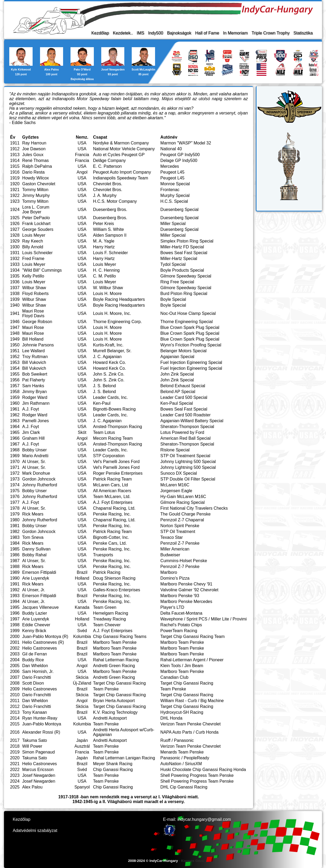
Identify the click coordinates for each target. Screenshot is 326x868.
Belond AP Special (178, 392)
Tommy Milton (35, 190)
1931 (15, 253)
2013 (15, 712)
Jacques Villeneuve (41, 607)
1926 (15, 224)
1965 (15, 432)
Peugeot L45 (172, 172)
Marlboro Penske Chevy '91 (186, 584)
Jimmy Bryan (34, 392)
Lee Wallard (34, 351)
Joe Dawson (34, 149)
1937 (15, 288)
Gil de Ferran (35, 654)
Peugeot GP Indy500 (180, 155)
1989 (15, 572)
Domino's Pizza (175, 578)
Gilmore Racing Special (182, 502)
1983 (15, 537)
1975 (15, 491)
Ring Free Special (177, 282)
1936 (15, 282)
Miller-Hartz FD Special (182, 247)
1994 (15, 602)
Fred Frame (33, 259)
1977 (15, 502)
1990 (15, 578)
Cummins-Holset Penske (184, 561)
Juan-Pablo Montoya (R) (45, 636)
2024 (15, 781)
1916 (15, 172)
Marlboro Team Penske (182, 642)
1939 (15, 299)
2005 (15, 666)
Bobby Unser (35, 450)
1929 (15, 241)
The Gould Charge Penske (185, 514)
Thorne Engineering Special (186, 322)
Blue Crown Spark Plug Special (190, 327)
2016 (15, 732)
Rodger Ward (35, 397)
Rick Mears (33, 514)
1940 (15, 305)
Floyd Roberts (36, 294)
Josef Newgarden (39, 775)
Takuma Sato (35, 740)
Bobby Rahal (34, 555)
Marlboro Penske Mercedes (186, 602)
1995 (15, 607)
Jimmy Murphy (36, 195)
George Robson (37, 322)
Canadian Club (174, 677)
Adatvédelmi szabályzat (35, 830)
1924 (15, 210)
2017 (15, 740)
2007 (15, 677)
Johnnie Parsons (38, 345)
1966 (15, 438)
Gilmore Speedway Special (186, 276)
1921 (15, 190)
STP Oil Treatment (178, 532)
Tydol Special (173, 264)
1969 (15, 456)
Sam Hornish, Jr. (38, 671)
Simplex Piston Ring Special (187, 241)
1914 (15, 160)
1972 (15, 473)
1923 (15, 201)
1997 (15, 619)
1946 (15, 322)
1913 (15, 155)
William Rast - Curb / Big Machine (192, 701)
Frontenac (170, 190)
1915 (15, 166)
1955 (15, 374)
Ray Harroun (34, 143)
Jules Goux (33, 155)
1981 (15, 526)
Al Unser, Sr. (34, 462)
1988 (15, 567)
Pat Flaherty (34, 380)
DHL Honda (171, 718)
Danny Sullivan (36, 549)
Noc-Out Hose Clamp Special (188, 313)
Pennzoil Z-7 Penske (180, 543)
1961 (15, 409)
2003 (15, 654)
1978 (15, 508)
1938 (15, 294)
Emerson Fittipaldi (39, 572)
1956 (15, 380)
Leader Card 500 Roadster (185, 415)
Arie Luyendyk (36, 578)
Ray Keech (33, 241)
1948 (15, 333)
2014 (15, 718)
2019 (15, 752)
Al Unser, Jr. (34, 590)
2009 (15, 689)
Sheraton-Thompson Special (187, 427)
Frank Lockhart (36, 224)
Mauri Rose (33, 311)
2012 (15, 706)
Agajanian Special (177, 357)
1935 (15, 276)
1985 (15, 549)
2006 (15, 671)
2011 (15, 701)
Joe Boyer (32, 212)
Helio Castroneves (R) (43, 642)
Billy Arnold (33, 247)
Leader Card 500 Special (184, 397)
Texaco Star (171, 537)
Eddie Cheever (36, 625)
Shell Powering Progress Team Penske (197, 775)
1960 (15, 403)
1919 (15, 178)
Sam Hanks (33, 386)
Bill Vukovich (34, 362)
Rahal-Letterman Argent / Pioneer (192, 660)
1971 (15, 467)
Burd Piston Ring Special (184, 294)
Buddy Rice (33, 660)
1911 (15, 143)
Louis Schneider (38, 253)
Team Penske (173, 689)
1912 (15, 149)
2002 (15, 648)
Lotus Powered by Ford (182, 432)
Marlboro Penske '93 (180, 596)
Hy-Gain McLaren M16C (183, 497)
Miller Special (173, 224)
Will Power (32, 746)
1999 (15, 631)
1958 (15, 392)
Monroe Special (175, 184)
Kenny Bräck (34, 631)
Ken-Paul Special (177, 403)
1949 (15, 339)
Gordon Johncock (39, 479)
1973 (15, 479)
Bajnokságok (179, 33)
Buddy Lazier (35, 613)
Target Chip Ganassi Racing (187, 683)
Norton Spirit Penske (180, 526)
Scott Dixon (33, 683)
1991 (15, 584)
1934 (15, 270)
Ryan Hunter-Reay (40, 718)
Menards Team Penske (182, 752)
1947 (15, 327)
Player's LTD (172, 607)
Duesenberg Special (179, 210)
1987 (15, 561)
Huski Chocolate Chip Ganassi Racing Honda (203, 770)
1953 (15, 362)
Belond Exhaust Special (183, 386)
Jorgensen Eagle (176, 491)
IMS (140, 33)
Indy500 (156, 33)
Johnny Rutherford (40, 485)
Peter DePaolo (36, 218)
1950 (15, 345)
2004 (15, 660)
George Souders (38, 229)
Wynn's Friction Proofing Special (191, 345)
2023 (15, 775)
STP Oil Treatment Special (185, 456)
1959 (15, 397)
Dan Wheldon (35, 666)
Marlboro (169, 572)
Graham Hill (33, 438)
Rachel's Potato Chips (181, 625)
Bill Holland (33, 339)
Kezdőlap (100, 33)
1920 (15, 184)
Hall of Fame (207, 33)
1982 (15, 532)
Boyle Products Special (182, 270)
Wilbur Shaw (34, 288)
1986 (15, 555)
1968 (15, 450)
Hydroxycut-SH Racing (182, 712)
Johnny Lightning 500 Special (188, 462)
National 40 (171, 149)
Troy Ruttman (35, 357)
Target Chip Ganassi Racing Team (193, 636)
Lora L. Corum (36, 207)
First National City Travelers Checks (194, 508)
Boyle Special (173, 299)
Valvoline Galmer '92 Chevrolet (189, 590)
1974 (15, 485)
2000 (15, 636)
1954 (15, 368)
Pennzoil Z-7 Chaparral (182, 520)
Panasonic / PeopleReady (185, 758)
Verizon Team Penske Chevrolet (190, 724)
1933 (15, 264)
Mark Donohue (36, 473)
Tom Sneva (33, 537)
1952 (15, 357)
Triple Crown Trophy (270, 33)
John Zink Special (177, 374)
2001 (15, 642)
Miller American (175, 549)
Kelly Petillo (33, 276)
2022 (15, 770)
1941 (15, 313)
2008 (15, 683)
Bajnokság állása (82, 79)
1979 (15, 514)
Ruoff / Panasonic (177, 740)
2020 (15, 758)
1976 (15, 497)
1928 (15, 235)
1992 (15, 590)
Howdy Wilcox (36, 178)
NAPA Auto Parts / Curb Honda (189, 732)
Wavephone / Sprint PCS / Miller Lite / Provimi (204, 619)
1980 (15, 520)
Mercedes (170, 166)
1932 (15, 259)
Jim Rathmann (36, 403)
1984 (15, 543)
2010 (15, 695)
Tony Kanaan (35, 712)
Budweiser (170, 555)
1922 (15, 195)
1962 (15, 415)
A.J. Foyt (31, 409)
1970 (15, 462)
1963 (15, 421)
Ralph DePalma (37, 166)
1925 (15, 218)
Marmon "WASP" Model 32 (186, 143)
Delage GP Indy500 (179, 160)
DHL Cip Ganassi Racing (184, 787)
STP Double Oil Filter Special (188, 479)
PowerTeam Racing (179, 631)
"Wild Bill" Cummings (42, 270)
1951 (15, 351)
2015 (15, 724)
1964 (15, 427)
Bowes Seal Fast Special (184, 253)
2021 (15, 764)
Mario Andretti (35, 456)
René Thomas (36, 160)
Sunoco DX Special (179, 473)
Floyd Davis (33, 316)
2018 (15, 746)
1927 (15, 229)
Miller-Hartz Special (179, 259)
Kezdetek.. (123, 33)
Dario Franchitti (37, 677)
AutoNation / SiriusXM (181, 764)
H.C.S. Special (174, 201)
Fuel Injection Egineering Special (191, 362)
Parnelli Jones (36, 421)
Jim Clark (31, 432)
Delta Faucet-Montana (181, 613)
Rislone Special (175, 450)
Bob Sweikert (35, 374)
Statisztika (303, 33)
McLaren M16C (175, 485)
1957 (15, 386)
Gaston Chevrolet (39, 184)
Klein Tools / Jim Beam (182, 666)
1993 (15, 596)
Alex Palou (32, 787)
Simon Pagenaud (39, 752)
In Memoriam (235, 33)
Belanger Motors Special (183, 351)
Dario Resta (33, 172)
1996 (15, 613)
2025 (15, 787)
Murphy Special (175, 195)
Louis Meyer (34, 235)
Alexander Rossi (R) (41, 732)
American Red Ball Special (185, 438)
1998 (15, 625)
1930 (15, 247)
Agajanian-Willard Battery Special (192, 421)
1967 (15, 444)
